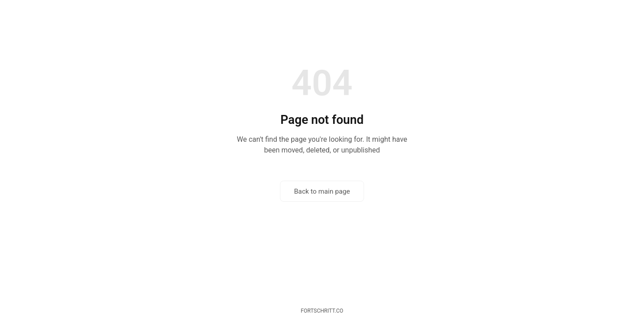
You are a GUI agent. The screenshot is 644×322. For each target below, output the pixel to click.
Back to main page (322, 191)
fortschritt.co (322, 311)
